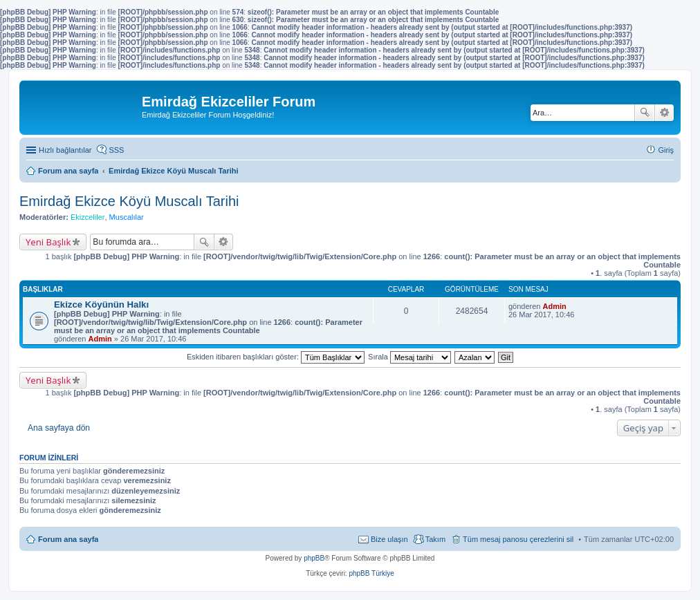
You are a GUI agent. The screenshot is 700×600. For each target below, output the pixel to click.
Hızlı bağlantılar (65, 150)
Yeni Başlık (48, 242)
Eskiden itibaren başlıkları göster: (276, 357)
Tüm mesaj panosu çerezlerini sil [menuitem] (518, 539)
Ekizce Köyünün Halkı (101, 304)
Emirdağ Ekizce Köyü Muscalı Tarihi (129, 201)
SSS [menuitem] (116, 150)
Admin (100, 339)
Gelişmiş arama (664, 113)
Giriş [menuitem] (666, 150)
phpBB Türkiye (371, 573)
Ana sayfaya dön (59, 428)
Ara (645, 113)
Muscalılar (127, 217)
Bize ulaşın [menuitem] (389, 539)
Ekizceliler (88, 217)
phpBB (314, 558)
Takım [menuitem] (435, 539)
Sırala (409, 357)
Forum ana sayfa (68, 539)
